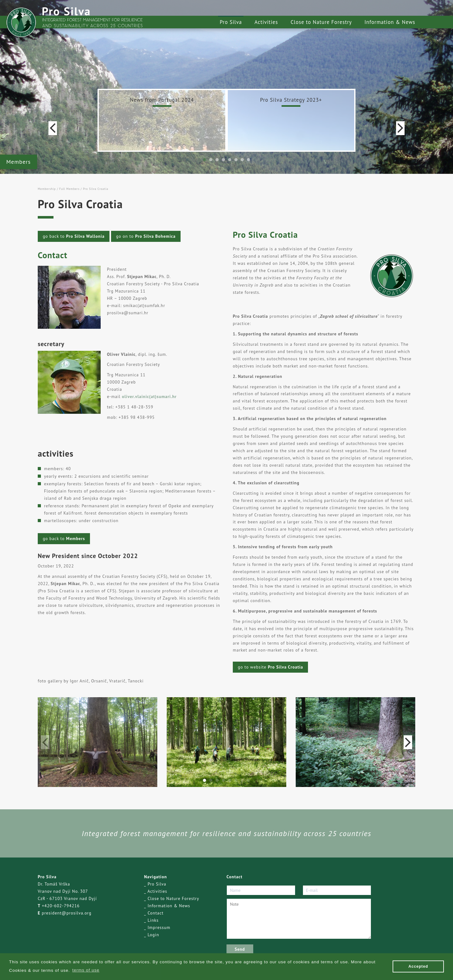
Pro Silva (231, 22)
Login (153, 935)
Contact (156, 913)
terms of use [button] (86, 970)
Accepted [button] (418, 966)
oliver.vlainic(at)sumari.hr (149, 396)
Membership (47, 189)
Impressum (159, 927)
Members (19, 162)
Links (153, 920)
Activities (266, 22)
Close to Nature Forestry (321, 22)
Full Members (69, 189)
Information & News (390, 22)
